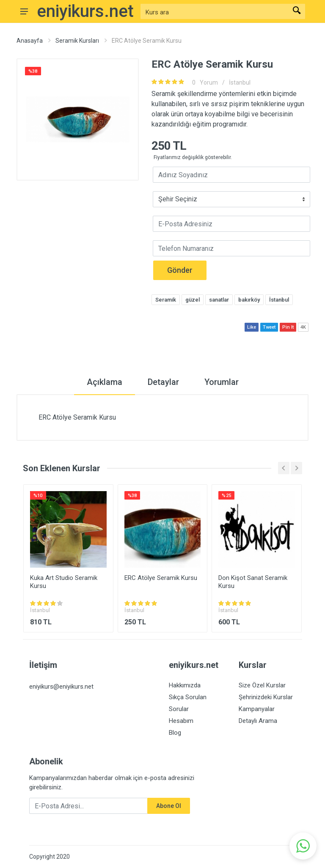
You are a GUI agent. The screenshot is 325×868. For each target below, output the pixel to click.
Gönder (180, 270)
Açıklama (105, 382)
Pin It (288, 327)
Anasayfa (30, 41)
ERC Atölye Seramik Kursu (161, 578)
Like (252, 327)
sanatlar (219, 300)
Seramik (166, 300)
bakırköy (249, 300)
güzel (193, 300)
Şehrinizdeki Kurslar (266, 697)
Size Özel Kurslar (262, 685)
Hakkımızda (185, 685)
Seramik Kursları (77, 41)
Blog (175, 733)
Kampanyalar (257, 709)
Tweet (269, 327)
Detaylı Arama (258, 721)
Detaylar (163, 382)
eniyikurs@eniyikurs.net (61, 687)
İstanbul (240, 82)
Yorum (204, 82)
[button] (303, 846)
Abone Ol (169, 806)
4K (303, 327)
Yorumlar (222, 382)
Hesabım (181, 721)
